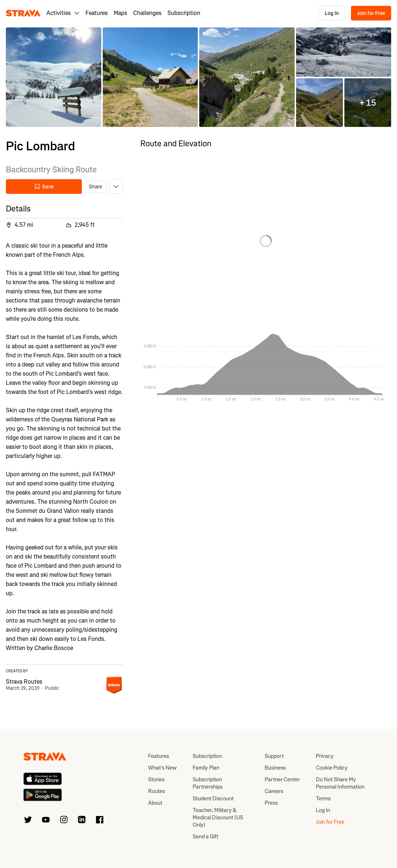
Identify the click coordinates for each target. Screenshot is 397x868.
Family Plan (206, 768)
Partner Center (282, 779)
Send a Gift (205, 837)
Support (274, 756)
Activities (63, 13)
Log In (332, 13)
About (155, 803)
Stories (156, 779)
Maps (120, 13)
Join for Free (371, 13)
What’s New (162, 768)
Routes (156, 791)
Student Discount (213, 799)
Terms (323, 799)
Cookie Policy (332, 768)
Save (44, 187)
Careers (274, 791)
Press (271, 803)
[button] (54, 77)
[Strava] (23, 13)
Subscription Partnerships (208, 783)
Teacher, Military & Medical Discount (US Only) (218, 818)
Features (97, 13)
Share (95, 187)
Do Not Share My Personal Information (340, 783)
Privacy (325, 756)
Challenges (147, 13)
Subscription (184, 13)
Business (275, 768)
